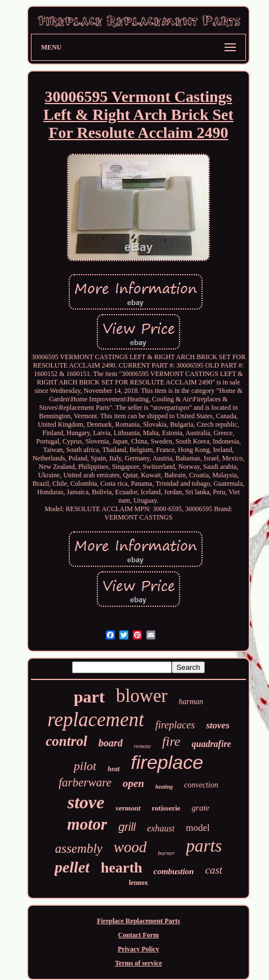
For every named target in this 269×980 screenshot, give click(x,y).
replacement (96, 720)
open (133, 783)
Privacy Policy (138, 949)
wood (130, 847)
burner (167, 853)
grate (201, 808)
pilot (85, 766)
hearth (122, 868)
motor (87, 824)
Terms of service (138, 963)
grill (127, 827)
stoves (218, 725)
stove (86, 802)
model (198, 828)
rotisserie (166, 808)
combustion (174, 871)
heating (164, 787)
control (66, 741)
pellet (72, 867)
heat (113, 769)
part (89, 697)
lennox (138, 883)
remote (142, 746)
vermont (128, 808)
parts (204, 846)
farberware (85, 782)
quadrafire (211, 744)
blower (142, 696)
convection (201, 785)
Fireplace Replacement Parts (138, 921)
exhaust (161, 828)
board (111, 743)
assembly (79, 849)
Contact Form (138, 935)
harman (191, 702)
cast (214, 870)
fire (171, 741)
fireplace (167, 762)
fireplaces (175, 725)
